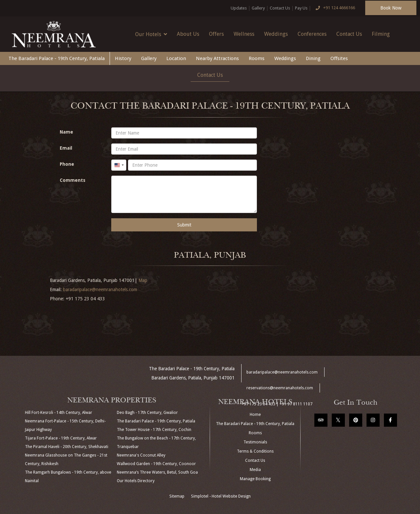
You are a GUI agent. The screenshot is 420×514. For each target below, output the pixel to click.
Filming (381, 34)
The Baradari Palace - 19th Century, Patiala (57, 58)
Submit (184, 225)
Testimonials (255, 442)
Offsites (339, 58)
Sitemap (177, 496)
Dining (313, 58)
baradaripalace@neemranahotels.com (100, 289)
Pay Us (301, 8)
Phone (67, 164)
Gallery (258, 8)
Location (176, 58)
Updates (239, 8)
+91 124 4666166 (334, 8)
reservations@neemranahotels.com (280, 388)
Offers (216, 34)
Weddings (276, 34)
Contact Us (280, 8)
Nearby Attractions (217, 58)
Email (66, 148)
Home (255, 415)
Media (255, 470)
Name (66, 132)
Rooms (257, 58)
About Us (188, 34)
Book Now (391, 8)
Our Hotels (151, 34)
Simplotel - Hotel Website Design (221, 496)
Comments (73, 180)
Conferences (312, 34)
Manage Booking (255, 479)
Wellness (244, 34)
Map (143, 280)
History (123, 58)
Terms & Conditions (255, 451)
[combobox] (119, 165)
